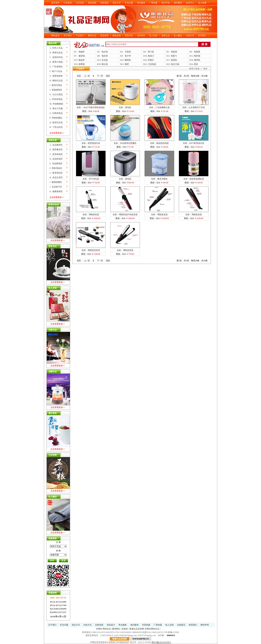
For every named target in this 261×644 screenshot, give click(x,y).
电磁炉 (82, 52)
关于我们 (68, 36)
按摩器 (82, 64)
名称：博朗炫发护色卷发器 (125, 215)
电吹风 (105, 56)
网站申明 (205, 625)
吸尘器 (105, 64)
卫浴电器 (152, 64)
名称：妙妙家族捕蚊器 (194, 179)
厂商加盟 (153, 3)
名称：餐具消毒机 (159, 179)
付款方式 (190, 36)
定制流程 (104, 3)
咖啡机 (128, 60)
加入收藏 (202, 3)
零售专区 (129, 36)
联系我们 (202, 36)
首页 (79, 76)
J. (56, 90)
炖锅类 (197, 52)
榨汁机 (151, 52)
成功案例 (178, 3)
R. (56, 127)
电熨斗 (174, 56)
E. (56, 67)
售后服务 (141, 3)
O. (56, 113)
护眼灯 (151, 60)
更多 (196, 64)
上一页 (87, 76)
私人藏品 (178, 36)
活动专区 (141, 36)
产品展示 (80, 36)
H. (56, 81)
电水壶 (105, 52)
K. (56, 95)
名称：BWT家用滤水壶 (194, 143)
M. (56, 104)
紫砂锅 (82, 56)
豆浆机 (128, 52)
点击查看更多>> (57, 133)
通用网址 (116, 629)
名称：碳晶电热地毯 (159, 143)
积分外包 (166, 3)
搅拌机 (197, 60)
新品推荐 (104, 36)
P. (56, 118)
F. (56, 71)
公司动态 (80, 3)
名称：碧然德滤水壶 (91, 143)
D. (56, 62)
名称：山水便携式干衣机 (194, 107)
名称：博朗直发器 (159, 215)
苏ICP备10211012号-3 (161, 642)
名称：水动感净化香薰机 (125, 143)
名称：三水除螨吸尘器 (159, 107)
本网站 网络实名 (103, 629)
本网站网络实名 (152, 629)
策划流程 (92, 3)
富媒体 (125, 629)
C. (56, 57)
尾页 (108, 76)
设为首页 (55, 3)
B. (56, 53)
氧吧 (127, 64)
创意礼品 (166, 36)
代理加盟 (146, 625)
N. (56, 108)
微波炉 (82, 60)
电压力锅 (175, 64)
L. (56, 99)
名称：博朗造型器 (125, 250)
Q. (56, 122)
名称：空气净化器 (91, 179)
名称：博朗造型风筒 (91, 250)
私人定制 (153, 36)
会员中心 (190, 3)
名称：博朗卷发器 (91, 215)
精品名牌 (117, 36)
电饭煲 (174, 52)
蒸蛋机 (174, 60)
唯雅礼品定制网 (137, 629)
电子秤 (128, 56)
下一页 (100, 76)
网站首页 (55, 36)
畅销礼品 (92, 36)
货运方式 (117, 3)
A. (56, 48)
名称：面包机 (125, 107)
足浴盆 (105, 60)
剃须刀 (151, 56)
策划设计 (111, 625)
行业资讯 (68, 3)
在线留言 (181, 625)
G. (56, 76)
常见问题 (129, 3)
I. (56, 85)
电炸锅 (197, 56)
